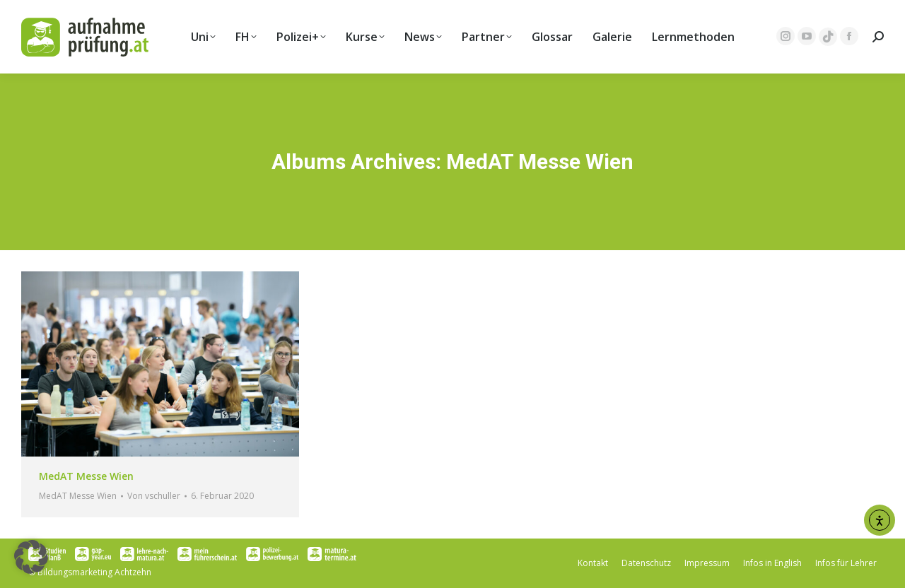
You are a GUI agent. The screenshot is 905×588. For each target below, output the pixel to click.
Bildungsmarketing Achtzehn (94, 572)
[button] (31, 557)
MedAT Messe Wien (86, 476)
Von (154, 496)
